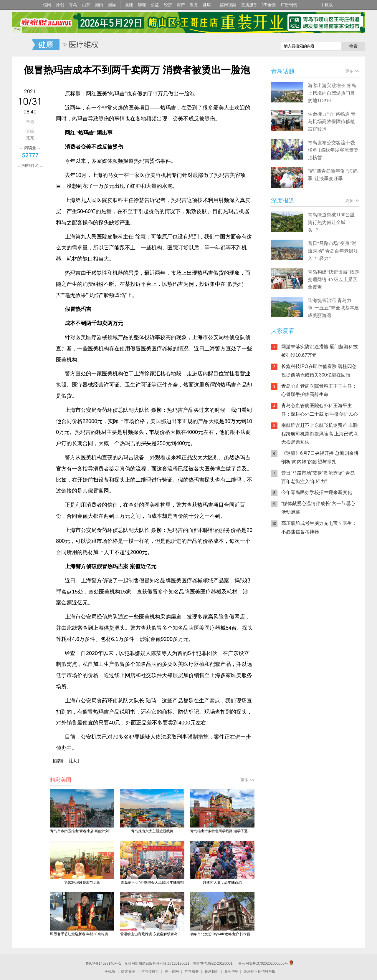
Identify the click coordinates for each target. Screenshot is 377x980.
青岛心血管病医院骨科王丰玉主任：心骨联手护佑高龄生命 (319, 390)
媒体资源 (128, 971)
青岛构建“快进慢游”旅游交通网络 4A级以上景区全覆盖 (333, 279)
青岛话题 (283, 71)
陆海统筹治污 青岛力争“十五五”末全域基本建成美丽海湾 (333, 308)
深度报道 (283, 200)
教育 (194, 5)
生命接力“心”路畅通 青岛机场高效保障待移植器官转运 (332, 122)
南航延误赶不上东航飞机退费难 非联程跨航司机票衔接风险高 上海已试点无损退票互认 (320, 434)
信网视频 (228, 5)
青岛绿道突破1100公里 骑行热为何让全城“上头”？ (331, 222)
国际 (112, 5)
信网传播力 (150, 971)
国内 (99, 5)
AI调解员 (324, 601)
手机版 (327, 5)
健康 (207, 5)
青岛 (73, 5)
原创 (60, 5)
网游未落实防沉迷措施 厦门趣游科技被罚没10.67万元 (320, 351)
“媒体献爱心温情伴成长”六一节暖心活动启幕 (318, 508)
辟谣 (142, 5)
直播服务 (249, 5)
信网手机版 (289, 577)
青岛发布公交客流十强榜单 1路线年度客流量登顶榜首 (333, 150)
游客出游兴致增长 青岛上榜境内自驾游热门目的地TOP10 (332, 93)
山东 (86, 5)
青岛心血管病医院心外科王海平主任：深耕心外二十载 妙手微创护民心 (320, 410)
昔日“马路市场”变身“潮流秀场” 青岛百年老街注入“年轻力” (333, 251)
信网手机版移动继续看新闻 (246, 45)
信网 (47, 5)
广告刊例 (289, 5)
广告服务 (192, 971)
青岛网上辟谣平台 (289, 601)
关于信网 (172, 971)
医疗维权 (84, 44)
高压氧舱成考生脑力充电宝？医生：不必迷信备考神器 (319, 528)
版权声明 (232, 971)
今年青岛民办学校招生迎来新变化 (317, 492)
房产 (181, 5)
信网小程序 (324, 577)
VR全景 (269, 5)
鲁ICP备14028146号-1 (103, 964)
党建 (129, 5)
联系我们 (211, 971)
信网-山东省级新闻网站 (22, 45)
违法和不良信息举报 (259, 971)
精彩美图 (61, 780)
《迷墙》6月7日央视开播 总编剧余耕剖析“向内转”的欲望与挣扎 (320, 457)
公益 (155, 5)
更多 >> (247, 780)
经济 (168, 5)
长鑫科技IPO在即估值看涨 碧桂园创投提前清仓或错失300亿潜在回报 (319, 371)
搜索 (353, 46)
